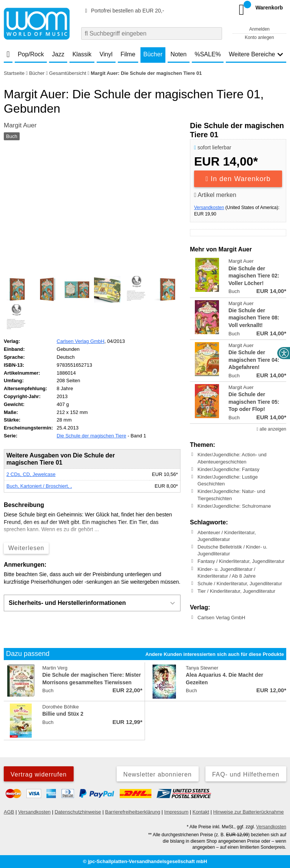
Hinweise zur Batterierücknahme (248, 812)
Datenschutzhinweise (78, 812)
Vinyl (106, 54)
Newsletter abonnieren (158, 774)
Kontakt (201, 812)
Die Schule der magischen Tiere (91, 436)
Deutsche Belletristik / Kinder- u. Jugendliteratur (232, 550)
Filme (128, 54)
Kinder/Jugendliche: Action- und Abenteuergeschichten (232, 458)
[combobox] (152, 33)
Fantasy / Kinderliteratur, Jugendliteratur (241, 561)
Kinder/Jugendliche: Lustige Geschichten (228, 480)
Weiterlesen (26, 548)
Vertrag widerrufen (39, 774)
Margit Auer (20, 125)
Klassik (82, 54)
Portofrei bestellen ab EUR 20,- (123, 11)
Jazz (58, 54)
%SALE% (207, 54)
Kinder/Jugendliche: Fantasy (228, 469)
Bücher (153, 54)
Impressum (176, 812)
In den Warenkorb (238, 179)
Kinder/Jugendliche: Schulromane (234, 506)
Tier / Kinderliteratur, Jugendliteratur (236, 591)
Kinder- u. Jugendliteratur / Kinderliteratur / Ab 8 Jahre (227, 572)
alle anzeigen (271, 429)
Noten (178, 54)
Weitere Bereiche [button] (256, 54)
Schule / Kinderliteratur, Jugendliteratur (240, 584)
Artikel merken (215, 195)
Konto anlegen (259, 37)
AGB (9, 812)
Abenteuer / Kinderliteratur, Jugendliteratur (227, 536)
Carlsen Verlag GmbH (221, 618)
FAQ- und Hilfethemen (246, 774)
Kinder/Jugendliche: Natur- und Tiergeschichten (231, 495)
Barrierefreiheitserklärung (133, 812)
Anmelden (259, 29)
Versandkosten (209, 208)
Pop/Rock (31, 54)
